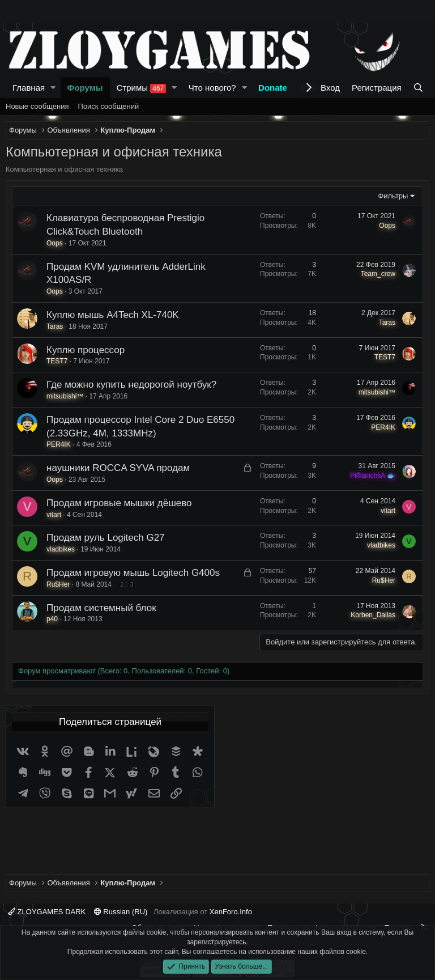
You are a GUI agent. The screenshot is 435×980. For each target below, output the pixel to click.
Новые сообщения (37, 106)
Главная (29, 88)
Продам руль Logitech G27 (106, 538)
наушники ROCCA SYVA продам (118, 468)
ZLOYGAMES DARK (47, 912)
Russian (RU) (121, 912)
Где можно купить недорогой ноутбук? (131, 385)
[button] (53, 88)
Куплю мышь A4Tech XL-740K (113, 315)
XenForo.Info (231, 912)
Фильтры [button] (393, 196)
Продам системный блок (101, 608)
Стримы (142, 88)
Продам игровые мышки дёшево (119, 503)
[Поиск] (418, 88)
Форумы (85, 88)
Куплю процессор (86, 350)
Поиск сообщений (109, 106)
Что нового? (212, 88)
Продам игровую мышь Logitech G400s (133, 573)
